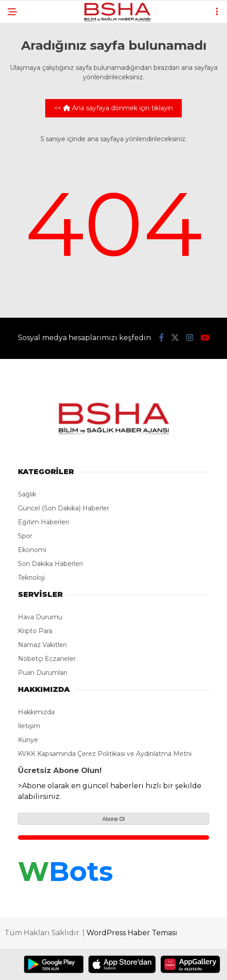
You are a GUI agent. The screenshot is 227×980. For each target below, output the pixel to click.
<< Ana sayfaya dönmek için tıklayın (113, 108)
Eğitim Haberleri (43, 522)
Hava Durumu (40, 617)
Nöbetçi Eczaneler (47, 659)
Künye (28, 740)
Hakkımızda (36, 712)
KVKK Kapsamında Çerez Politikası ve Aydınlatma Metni (105, 754)
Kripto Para (35, 631)
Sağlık (27, 494)
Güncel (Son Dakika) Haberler (64, 508)
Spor (25, 536)
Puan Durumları (43, 673)
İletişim (29, 726)
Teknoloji (31, 578)
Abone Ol (113, 819)
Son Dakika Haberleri (50, 564)
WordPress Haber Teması (132, 933)
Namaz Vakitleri (42, 645)
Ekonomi (32, 550)
